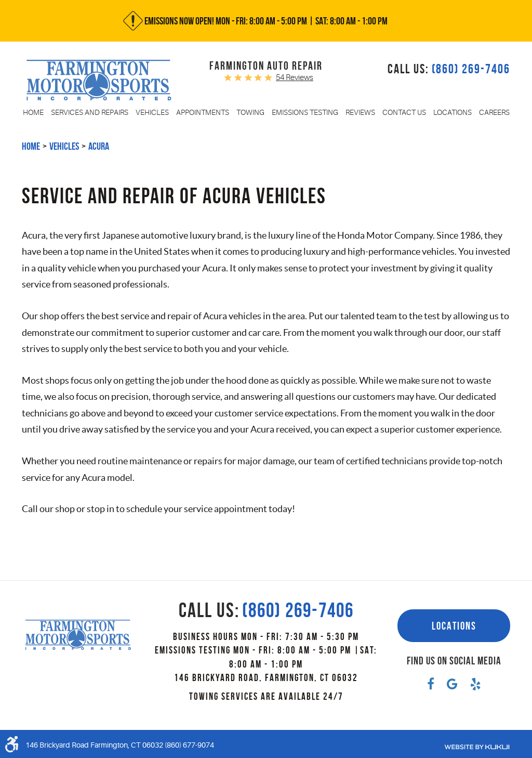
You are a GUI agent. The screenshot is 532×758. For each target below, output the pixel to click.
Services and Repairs (90, 112)
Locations (453, 112)
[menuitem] (33, 112)
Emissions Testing (305, 112)
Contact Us (404, 112)
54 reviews (295, 78)
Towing (250, 112)
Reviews (360, 112)
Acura (99, 146)
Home (33, 112)
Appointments (203, 112)
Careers (494, 112)
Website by (477, 747)
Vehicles (152, 112)
